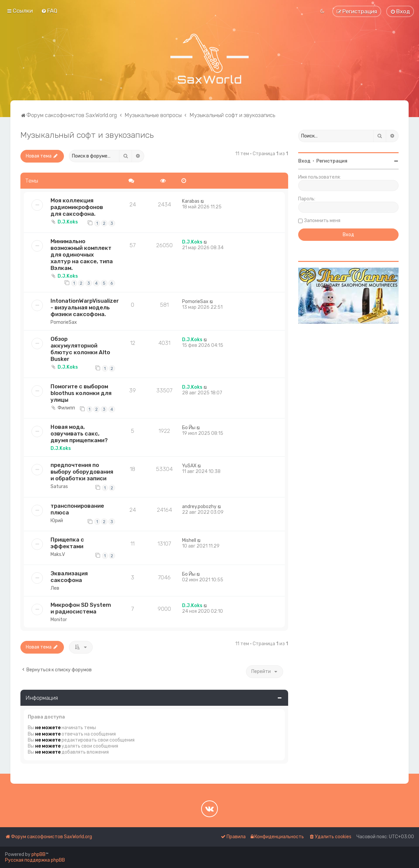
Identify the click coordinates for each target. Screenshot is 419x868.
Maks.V (58, 554)
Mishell (189, 540)
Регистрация (332, 161)
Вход (304, 161)
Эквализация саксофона (69, 577)
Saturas (59, 487)
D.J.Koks (68, 222)
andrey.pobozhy (199, 507)
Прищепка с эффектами (67, 543)
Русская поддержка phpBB (35, 860)
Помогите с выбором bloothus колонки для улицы (81, 393)
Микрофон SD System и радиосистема (81, 608)
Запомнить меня (322, 221)
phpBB (38, 854)
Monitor (59, 620)
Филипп (66, 408)
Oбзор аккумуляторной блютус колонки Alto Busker (80, 349)
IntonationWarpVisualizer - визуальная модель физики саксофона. (85, 307)
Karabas (191, 201)
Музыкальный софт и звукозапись (87, 135)
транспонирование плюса (77, 509)
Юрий (57, 521)
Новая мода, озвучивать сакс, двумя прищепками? (79, 433)
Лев (55, 588)
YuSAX (189, 466)
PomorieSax (64, 322)
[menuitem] (49, 11)
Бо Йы (189, 428)
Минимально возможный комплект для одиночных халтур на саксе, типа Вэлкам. (82, 255)
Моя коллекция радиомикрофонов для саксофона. (77, 207)
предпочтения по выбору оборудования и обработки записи (82, 472)
